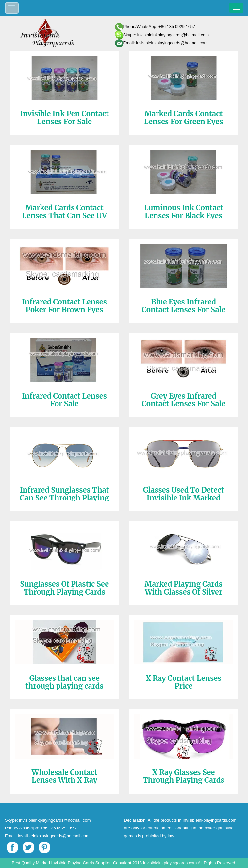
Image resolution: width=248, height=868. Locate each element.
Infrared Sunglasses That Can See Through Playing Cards (65, 498)
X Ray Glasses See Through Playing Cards (184, 776)
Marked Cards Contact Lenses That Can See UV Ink (64, 216)
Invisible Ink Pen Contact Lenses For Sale (64, 118)
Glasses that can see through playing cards (65, 682)
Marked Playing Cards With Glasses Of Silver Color (184, 592)
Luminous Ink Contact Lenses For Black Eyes (184, 212)
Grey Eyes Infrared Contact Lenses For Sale (184, 400)
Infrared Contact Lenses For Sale (64, 400)
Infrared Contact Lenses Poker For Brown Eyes (64, 306)
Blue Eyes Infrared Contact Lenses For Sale (184, 306)
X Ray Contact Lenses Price (184, 682)
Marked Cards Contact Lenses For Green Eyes (184, 118)
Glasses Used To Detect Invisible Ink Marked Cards (184, 498)
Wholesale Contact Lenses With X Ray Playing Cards (65, 780)
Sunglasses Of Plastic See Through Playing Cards (64, 588)
